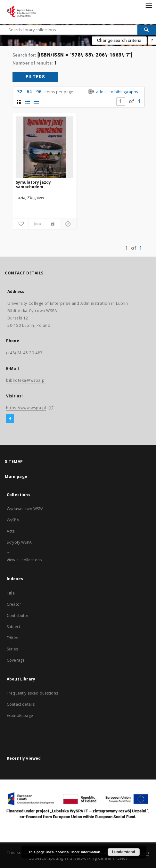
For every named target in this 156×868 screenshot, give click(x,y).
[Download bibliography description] (37, 224)
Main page (16, 476)
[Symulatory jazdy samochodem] (45, 147)
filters (35, 77)
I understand (124, 852)
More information (86, 852)
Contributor (18, 615)
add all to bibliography (113, 92)
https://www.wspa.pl (26, 408)
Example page (20, 715)
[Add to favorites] (21, 224)
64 (29, 92)
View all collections (24, 560)
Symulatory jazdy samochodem (33, 184)
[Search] (147, 30)
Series (12, 649)
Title (11, 593)
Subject (13, 627)
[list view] (37, 102)
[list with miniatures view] (28, 102)
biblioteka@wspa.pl (26, 380)
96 (39, 92)
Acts (11, 531)
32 (20, 92)
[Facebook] (10, 419)
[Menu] (149, 5)
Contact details (21, 704)
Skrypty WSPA (19, 542)
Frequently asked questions (32, 693)
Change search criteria (119, 40)
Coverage (16, 660)
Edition (13, 638)
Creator (14, 604)
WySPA (13, 520)
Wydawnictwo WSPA (25, 509)
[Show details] (67, 224)
